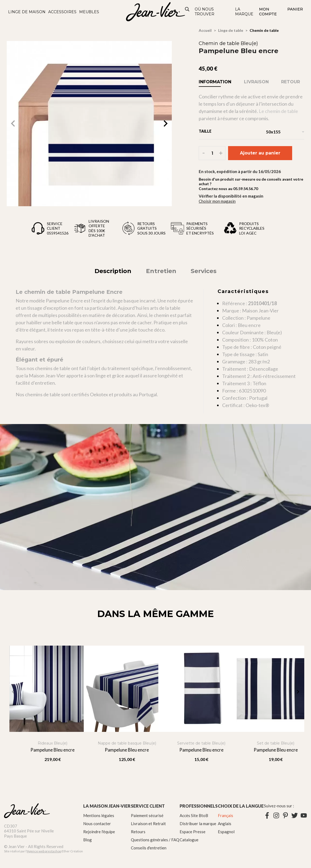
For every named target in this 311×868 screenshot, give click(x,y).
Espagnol (226, 832)
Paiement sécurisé (147, 815)
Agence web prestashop (44, 851)
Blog (88, 840)
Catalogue (189, 840)
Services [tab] (204, 271)
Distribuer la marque (198, 824)
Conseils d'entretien (149, 848)
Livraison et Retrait (148, 824)
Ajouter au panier (260, 153)
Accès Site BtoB (194, 815)
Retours (138, 832)
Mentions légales (99, 815)
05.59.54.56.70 (246, 189)
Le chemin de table (278, 111)
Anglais (225, 824)
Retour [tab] (291, 82)
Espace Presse (193, 832)
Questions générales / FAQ (155, 840)
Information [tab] (215, 82)
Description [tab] (113, 271)
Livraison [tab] (256, 82)
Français (226, 815)
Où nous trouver (205, 12)
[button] (165, 123)
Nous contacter (97, 824)
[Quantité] (212, 153)
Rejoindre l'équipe (99, 832)
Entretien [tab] (161, 271)
